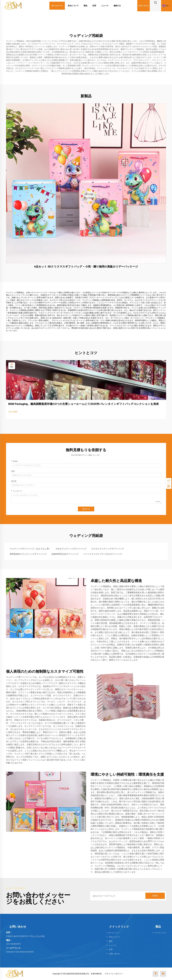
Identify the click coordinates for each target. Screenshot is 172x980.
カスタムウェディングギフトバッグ (108, 549)
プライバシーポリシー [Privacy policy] (114, 974)
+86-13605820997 (13, 944)
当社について (73, 6)
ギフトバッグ (161, 933)
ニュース (105, 6)
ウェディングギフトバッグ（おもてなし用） (30, 549)
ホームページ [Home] (57, 6)
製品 (85, 6)
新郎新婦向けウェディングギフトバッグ (28, 554)
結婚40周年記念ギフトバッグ (65, 554)
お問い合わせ (144, 6)
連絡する (117, 6)
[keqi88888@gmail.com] (27, 952)
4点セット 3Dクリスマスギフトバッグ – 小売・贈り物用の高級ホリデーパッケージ (86, 267)
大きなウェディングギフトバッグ (71, 549)
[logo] (13, 6)
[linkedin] (163, 974)
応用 (94, 6)
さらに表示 (13, 412)
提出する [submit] (86, 509)
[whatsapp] (169, 486)
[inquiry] (169, 481)
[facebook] (156, 974)
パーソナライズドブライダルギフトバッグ (103, 554)
